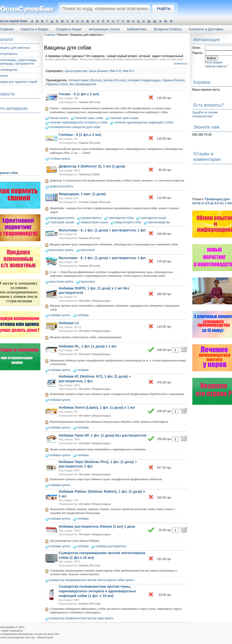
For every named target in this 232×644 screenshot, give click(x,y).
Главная (50, 35)
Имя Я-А (128, 71)
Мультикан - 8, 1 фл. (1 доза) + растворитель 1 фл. (103, 258)
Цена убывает (98, 71)
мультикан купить (62, 250)
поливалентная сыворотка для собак (75, 127)
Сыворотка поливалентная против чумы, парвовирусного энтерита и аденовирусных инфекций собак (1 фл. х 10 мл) (98, 591)
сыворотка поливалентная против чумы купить (82, 618)
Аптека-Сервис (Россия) (85, 80)
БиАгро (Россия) (115, 80)
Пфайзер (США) (57, 84)
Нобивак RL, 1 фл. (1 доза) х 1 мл (88, 346)
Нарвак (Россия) (173, 80)
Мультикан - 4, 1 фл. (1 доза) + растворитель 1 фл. (103, 230)
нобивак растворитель (111, 546)
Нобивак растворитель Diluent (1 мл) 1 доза (97, 526)
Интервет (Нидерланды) (144, 80)
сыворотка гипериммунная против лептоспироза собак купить (92, 580)
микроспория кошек (95, 222)
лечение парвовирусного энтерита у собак (79, 122)
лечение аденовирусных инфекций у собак (144, 122)
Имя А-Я (115, 71)
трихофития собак (121, 218)
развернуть (181, 63)
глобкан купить (60, 159)
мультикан (88, 250)
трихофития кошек (153, 218)
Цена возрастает (76, 71)
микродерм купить (62, 218)
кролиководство (159, 222)
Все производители (83, 84)
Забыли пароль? (216, 66)
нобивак (83, 315)
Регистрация (214, 62)
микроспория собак (128, 222)
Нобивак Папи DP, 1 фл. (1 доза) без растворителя (103, 435)
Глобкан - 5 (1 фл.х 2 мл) (80, 135)
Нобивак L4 (69, 323)
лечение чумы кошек (124, 118)
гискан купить (59, 118)
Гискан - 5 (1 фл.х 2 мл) (79, 94)
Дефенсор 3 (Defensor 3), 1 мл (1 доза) (92, 166)
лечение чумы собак (89, 118)
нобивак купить (60, 315)
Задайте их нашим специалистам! (205, 114)
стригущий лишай (62, 222)
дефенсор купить (62, 186)
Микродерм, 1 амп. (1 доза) (82, 194)
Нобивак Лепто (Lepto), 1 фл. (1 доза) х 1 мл (97, 407)
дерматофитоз (92, 218)
